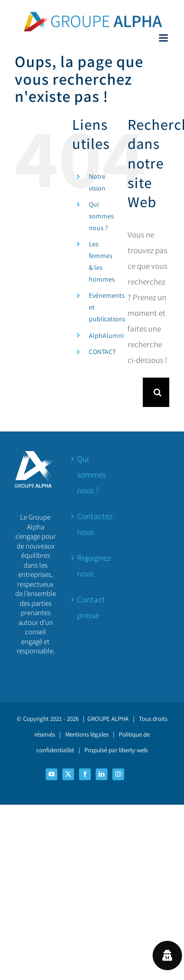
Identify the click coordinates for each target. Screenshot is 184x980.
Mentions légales (87, 734)
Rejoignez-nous (92, 566)
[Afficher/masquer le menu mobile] (164, 38)
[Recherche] (158, 392)
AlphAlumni (106, 335)
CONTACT (102, 352)
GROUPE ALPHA (108, 719)
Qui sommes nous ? (101, 216)
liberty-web (133, 750)
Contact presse (91, 607)
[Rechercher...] (135, 392)
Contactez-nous (92, 524)
